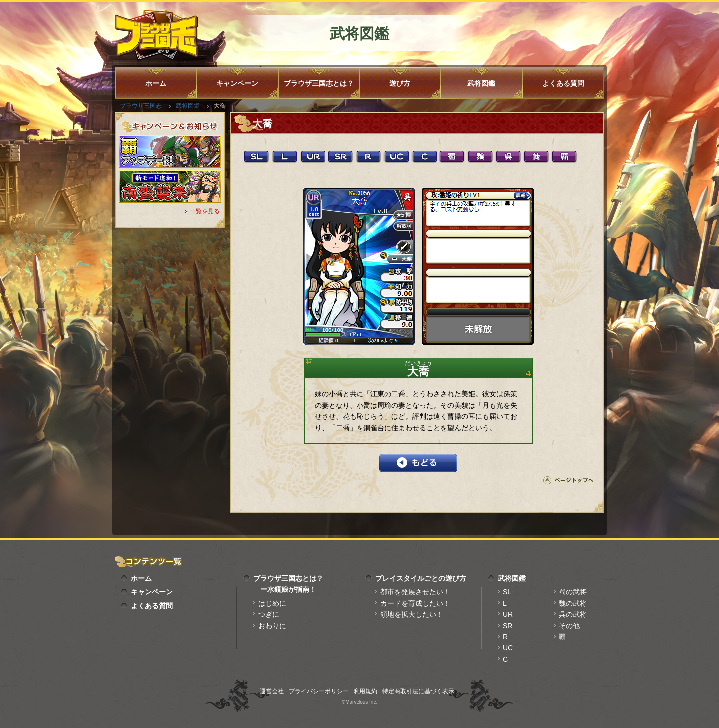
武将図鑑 (481, 83)
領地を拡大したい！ (412, 614)
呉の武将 (573, 614)
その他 (569, 626)
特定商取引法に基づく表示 (418, 691)
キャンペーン (237, 83)
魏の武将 (573, 603)
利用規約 (365, 691)
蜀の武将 (573, 592)
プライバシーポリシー (319, 691)
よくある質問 (563, 83)
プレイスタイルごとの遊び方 (421, 578)
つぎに (269, 614)
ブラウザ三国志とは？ (319, 83)
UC (508, 648)
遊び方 (400, 83)
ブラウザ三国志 (141, 106)
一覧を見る (205, 211)
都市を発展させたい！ (415, 592)
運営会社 (272, 691)
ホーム (156, 83)
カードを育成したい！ (415, 603)
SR (508, 626)
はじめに (272, 603)
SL (507, 592)
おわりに (272, 626)
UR (508, 614)
